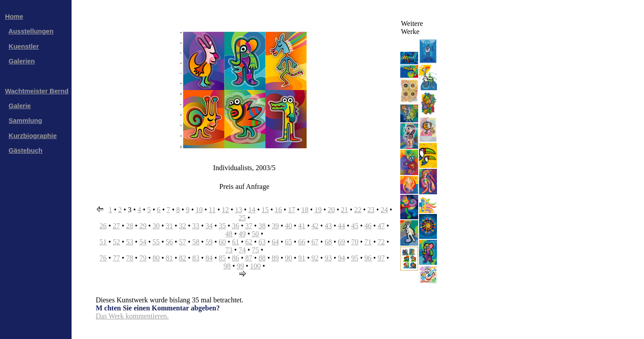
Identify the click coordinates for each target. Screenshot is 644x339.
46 (368, 226)
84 (209, 258)
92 (315, 258)
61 (236, 242)
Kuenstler (24, 46)
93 (328, 258)
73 (229, 250)
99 (240, 266)
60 (222, 242)
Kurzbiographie (32, 136)
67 (315, 242)
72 (381, 242)
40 (288, 226)
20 (331, 210)
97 (381, 258)
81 (169, 258)
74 (242, 250)
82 (182, 258)
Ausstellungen (31, 31)
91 (302, 258)
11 (212, 210)
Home (14, 17)
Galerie (20, 106)
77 (116, 258)
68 (328, 242)
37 (249, 226)
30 (156, 226)
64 (275, 242)
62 (249, 242)
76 (103, 258)
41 (302, 226)
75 (255, 250)
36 (236, 226)
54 (143, 242)
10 (199, 210)
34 (209, 226)
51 (103, 242)
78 (130, 258)
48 (229, 234)
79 (143, 258)
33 (196, 226)
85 (222, 258)
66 (302, 242)
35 (222, 226)
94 (342, 258)
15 (265, 210)
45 (355, 226)
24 (384, 210)
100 (255, 266)
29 (143, 226)
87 (249, 258)
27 (116, 226)
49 (242, 234)
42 (315, 226)
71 (368, 242)
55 (156, 242)
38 (262, 226)
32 (182, 226)
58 (196, 242)
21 (344, 210)
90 (288, 258)
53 (130, 242)
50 (255, 234)
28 (130, 226)
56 (169, 242)
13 (238, 210)
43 (328, 226)
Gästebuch (25, 151)
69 (342, 242)
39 (275, 226)
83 (196, 258)
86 (236, 258)
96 (368, 258)
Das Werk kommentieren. (132, 316)
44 (342, 226)
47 (381, 226)
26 (103, 226)
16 (278, 210)
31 (169, 226)
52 (116, 242)
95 (355, 258)
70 (355, 242)
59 (209, 242)
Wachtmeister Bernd (37, 91)
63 (262, 242)
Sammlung (25, 121)
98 (227, 266)
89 (275, 258)
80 (156, 258)
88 (262, 258)
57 (182, 242)
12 (225, 210)
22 (358, 210)
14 (252, 210)
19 (318, 210)
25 (242, 218)
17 (292, 210)
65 (288, 242)
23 (371, 210)
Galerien (22, 61)
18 (305, 210)
